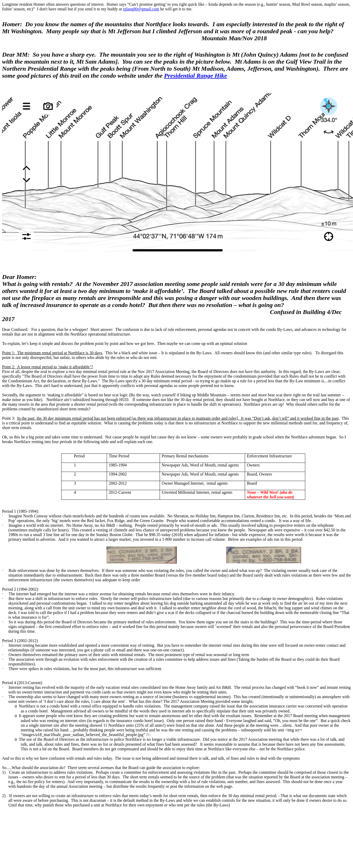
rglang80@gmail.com (141, 9)
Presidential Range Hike (196, 76)
